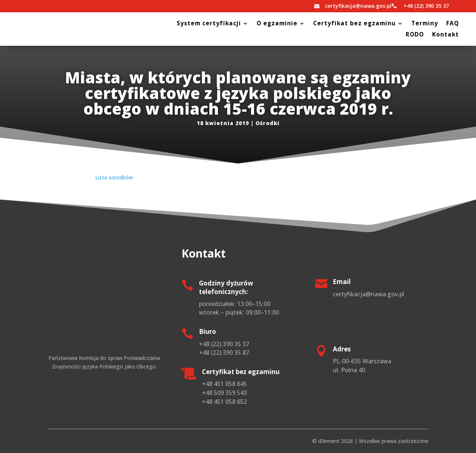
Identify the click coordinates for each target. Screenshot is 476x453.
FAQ (453, 24)
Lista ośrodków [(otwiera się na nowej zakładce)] (114, 177)
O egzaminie (277, 24)
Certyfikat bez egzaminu (354, 24)
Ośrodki (268, 123)
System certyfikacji (209, 24)
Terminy (425, 24)
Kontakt (446, 35)
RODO (415, 35)
